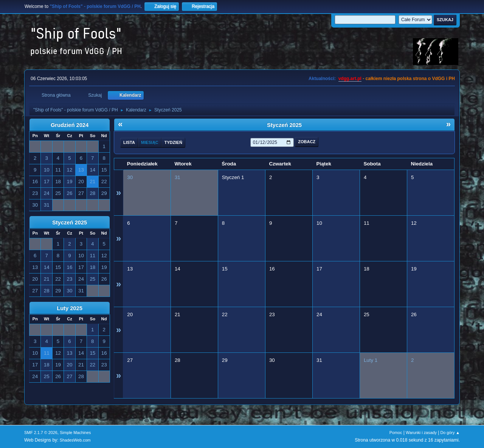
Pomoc (396, 433)
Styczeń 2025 (70, 222)
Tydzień (173, 142)
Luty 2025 (70, 308)
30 (130, 177)
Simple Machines (75, 433)
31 (178, 177)
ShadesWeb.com (75, 440)
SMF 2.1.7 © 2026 (41, 433)
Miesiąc (150, 142)
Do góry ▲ (450, 433)
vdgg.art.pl (350, 79)
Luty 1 (371, 360)
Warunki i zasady (421, 433)
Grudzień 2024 (70, 125)
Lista (129, 142)
